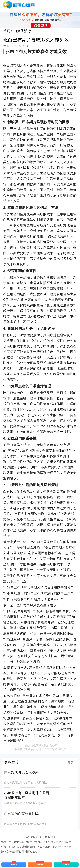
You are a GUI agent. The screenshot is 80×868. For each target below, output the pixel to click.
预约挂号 (66, 864)
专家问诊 (40, 864)
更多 (71, 762)
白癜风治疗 (22, 31)
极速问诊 (14, 864)
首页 (7, 31)
